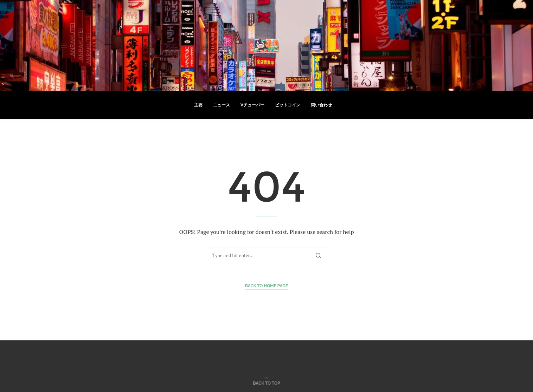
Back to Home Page (267, 286)
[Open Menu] (64, 46)
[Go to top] (267, 383)
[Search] (469, 45)
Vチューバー (252, 105)
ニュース (221, 105)
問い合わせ (321, 105)
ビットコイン (288, 105)
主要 (198, 105)
